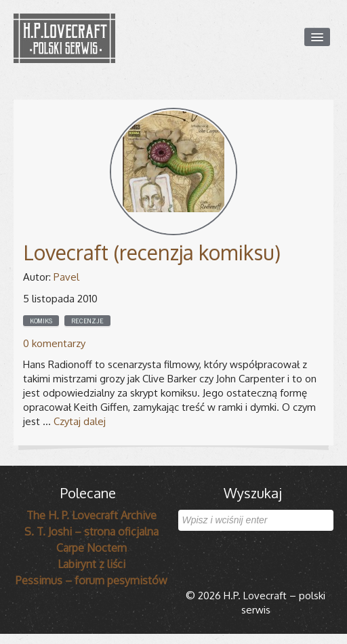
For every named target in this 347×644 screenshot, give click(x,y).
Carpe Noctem (91, 548)
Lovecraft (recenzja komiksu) (152, 252)
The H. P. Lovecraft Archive (91, 515)
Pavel (66, 277)
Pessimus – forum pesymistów (91, 580)
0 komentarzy (54, 343)
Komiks (41, 321)
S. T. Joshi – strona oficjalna (91, 531)
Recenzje (87, 321)
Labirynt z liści (91, 564)
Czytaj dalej (80, 421)
